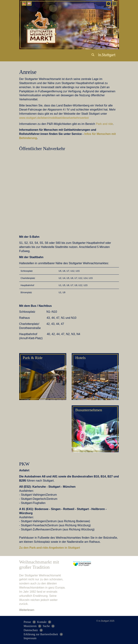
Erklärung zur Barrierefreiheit (41, 634)
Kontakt (42, 622)
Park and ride (104, 124)
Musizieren (30, 626)
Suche (46, 626)
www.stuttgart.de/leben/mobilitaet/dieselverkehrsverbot (54, 118)
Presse (27, 622)
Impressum (30, 638)
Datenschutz (31, 630)
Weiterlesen (27, 610)
